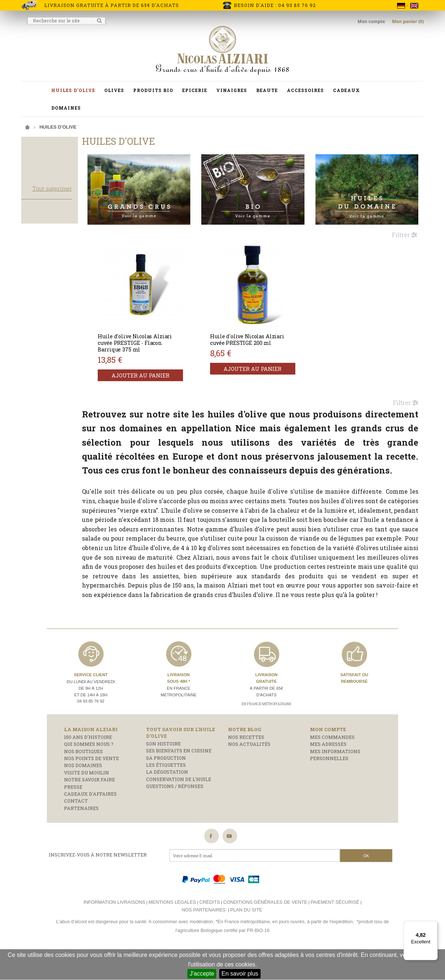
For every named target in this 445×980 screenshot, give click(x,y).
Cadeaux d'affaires (90, 821)
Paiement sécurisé (335, 929)
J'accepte (202, 974)
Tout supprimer (76, 211)
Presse (73, 814)
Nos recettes (246, 764)
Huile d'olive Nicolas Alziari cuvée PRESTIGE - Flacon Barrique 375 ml (160, 337)
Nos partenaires (203, 937)
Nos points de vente (91, 785)
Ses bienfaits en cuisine (179, 778)
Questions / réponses (175, 813)
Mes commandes (332, 764)
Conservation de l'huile (179, 806)
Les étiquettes (166, 792)
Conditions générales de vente (265, 929)
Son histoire (163, 771)
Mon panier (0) (408, 21)
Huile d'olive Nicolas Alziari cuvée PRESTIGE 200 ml (263, 334)
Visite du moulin (87, 799)
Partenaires (81, 835)
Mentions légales (172, 929)
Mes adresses (328, 771)
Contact (76, 828)
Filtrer (405, 229)
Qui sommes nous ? (89, 771)
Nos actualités (249, 771)
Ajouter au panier (162, 370)
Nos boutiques (83, 778)
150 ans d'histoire (88, 764)
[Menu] (433, 925)
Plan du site (246, 937)
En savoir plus (240, 974)
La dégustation (167, 799)
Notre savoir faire (89, 807)
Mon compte (372, 21)
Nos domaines (83, 792)
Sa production (166, 785)
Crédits (210, 929)
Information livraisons (114, 929)
